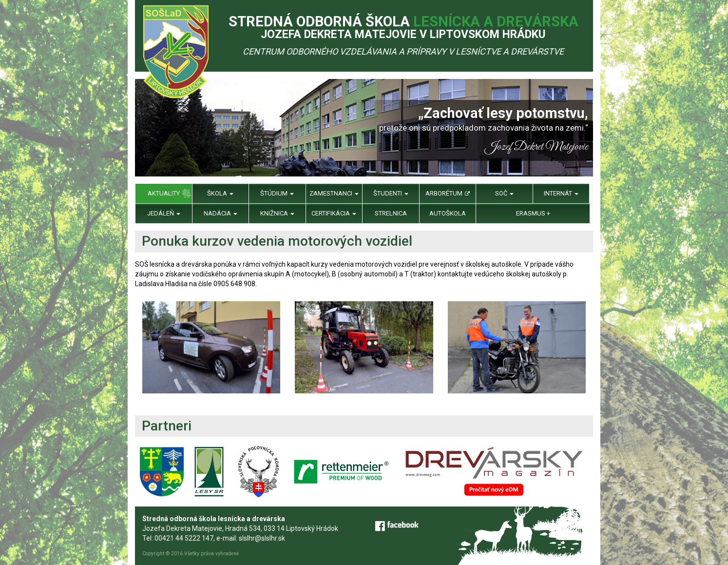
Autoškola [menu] (448, 213)
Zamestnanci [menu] (334, 193)
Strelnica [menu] (391, 213)
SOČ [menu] (504, 193)
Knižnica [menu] (277, 213)
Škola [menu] (220, 193)
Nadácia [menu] (220, 213)
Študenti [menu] (391, 193)
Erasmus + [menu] (533, 213)
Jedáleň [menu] (164, 213)
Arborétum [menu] (448, 193)
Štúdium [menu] (277, 193)
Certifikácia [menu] (334, 213)
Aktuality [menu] (164, 193)
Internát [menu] (561, 193)
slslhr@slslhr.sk (262, 538)
